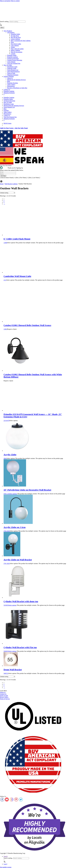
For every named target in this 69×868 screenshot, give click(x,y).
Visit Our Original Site (14, 63)
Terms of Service (5, 699)
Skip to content (15, 1)
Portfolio (6, 110)
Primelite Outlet (15, 34)
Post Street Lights (16, 44)
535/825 (36, 601)
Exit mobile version (6, 867)
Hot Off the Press (16, 37)
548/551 (36, 670)
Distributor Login (12, 67)
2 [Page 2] (4, 201)
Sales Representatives (13, 72)
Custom (13, 54)
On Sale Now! (15, 36)
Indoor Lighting (15, 50)
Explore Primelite (9, 76)
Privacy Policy (4, 697)
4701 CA (36, 490)
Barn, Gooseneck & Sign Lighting (21, 41)
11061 (36, 325)
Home (2, 184)
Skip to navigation (5, 1)
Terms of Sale (11, 73)
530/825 (36, 647)
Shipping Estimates (13, 75)
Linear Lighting (15, 39)
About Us (10, 78)
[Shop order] (8, 193)
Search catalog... (5, 22)
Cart (5, 864)
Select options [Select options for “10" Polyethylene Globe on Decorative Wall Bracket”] (13, 494)
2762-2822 (36, 527)
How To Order (8, 65)
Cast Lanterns (15, 45)
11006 (36, 239)
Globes (13, 47)
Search (6, 856)
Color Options (11, 62)
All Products (11, 32)
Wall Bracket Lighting (11, 184)
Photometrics (11, 86)
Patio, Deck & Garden (17, 49)
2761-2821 (36, 560)
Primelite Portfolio (13, 83)
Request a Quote (12, 329)
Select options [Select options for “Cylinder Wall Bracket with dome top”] (12, 605)
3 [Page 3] (4, 202)
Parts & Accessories (17, 52)
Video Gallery (11, 85)
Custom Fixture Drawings (15, 60)
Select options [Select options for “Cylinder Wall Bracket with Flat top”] (12, 651)
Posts (12, 42)
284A (36, 455)
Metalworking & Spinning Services (14, 106)
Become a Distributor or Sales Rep (17, 88)
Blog (9, 81)
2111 (36, 276)
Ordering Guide (12, 68)
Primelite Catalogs (13, 57)
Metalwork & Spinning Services (16, 80)
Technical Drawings (13, 59)
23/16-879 (36, 415)
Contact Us (7, 89)
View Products (8, 31)
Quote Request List (13, 70)
